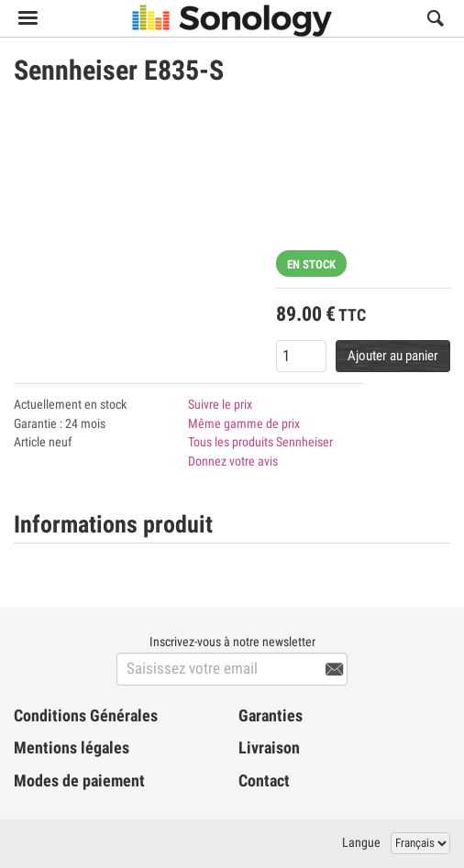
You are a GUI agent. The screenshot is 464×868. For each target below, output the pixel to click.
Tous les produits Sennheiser (260, 442)
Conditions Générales (86, 716)
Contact (264, 781)
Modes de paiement (79, 781)
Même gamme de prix (244, 423)
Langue (361, 842)
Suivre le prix (220, 404)
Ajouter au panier (393, 356)
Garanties (271, 716)
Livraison (269, 748)
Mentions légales (72, 748)
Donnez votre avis (233, 461)
